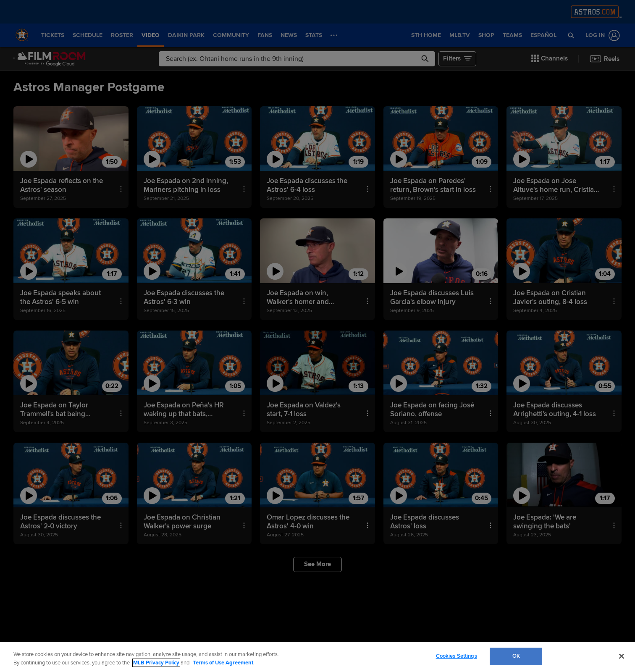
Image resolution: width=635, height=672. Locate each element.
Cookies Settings (457, 656)
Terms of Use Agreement (223, 663)
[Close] (622, 656)
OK (516, 656)
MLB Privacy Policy (156, 663)
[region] (317, 657)
